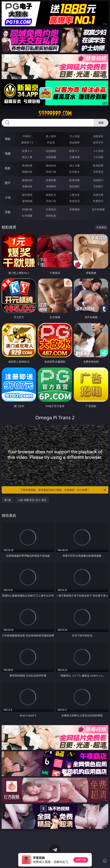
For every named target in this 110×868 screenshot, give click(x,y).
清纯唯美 (51, 186)
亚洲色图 (51, 180)
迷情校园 (27, 201)
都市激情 (27, 195)
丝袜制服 (51, 157)
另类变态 (98, 172)
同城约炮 (27, 209)
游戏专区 (98, 136)
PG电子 (27, 136)
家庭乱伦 (51, 195)
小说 (8, 197)
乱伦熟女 (74, 172)
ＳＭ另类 (98, 157)
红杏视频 (27, 216)
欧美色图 (74, 180)
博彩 (8, 139)
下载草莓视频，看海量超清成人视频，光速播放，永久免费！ (63, 490)
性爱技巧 (98, 201)
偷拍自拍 (51, 165)
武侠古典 (98, 195)
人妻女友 (74, 195)
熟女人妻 (27, 157)
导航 (8, 212)
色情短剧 (51, 216)
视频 (8, 153)
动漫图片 (98, 180)
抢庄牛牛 (98, 142)
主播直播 (74, 157)
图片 (8, 183)
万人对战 (74, 136)
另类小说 (51, 201)
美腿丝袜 (27, 186)
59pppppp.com (55, 113)
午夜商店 (51, 209)
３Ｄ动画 (98, 151)
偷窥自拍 (27, 180)
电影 (8, 168)
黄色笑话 (74, 201)
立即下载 (81, 860)
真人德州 (51, 136)
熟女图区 (74, 186)
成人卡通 (74, 165)
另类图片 (98, 186)
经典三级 (51, 172)
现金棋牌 (74, 142)
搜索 (101, 123)
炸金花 (51, 142)
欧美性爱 (98, 165)
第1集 (8, 500)
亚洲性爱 (27, 165)
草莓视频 (74, 209)
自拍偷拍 (51, 151)
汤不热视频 (98, 209)
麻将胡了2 (27, 142)
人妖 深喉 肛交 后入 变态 (32, 500)
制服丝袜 (27, 172)
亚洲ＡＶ (27, 151)
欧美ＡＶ (74, 151)
